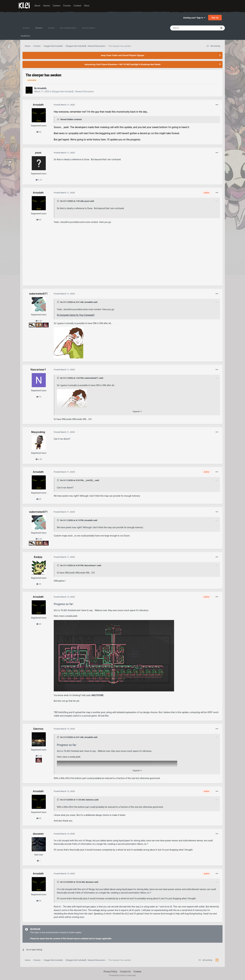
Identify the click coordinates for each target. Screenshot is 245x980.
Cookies (137, 972)
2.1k (39, 180)
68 (39, 132)
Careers (57, 6)
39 (39, 584)
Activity (51, 28)
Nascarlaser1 (90, 565)
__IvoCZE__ (89, 480)
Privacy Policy (110, 972)
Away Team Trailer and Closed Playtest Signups (122, 55)
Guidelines (25, 36)
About (37, 6)
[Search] (187, 28)
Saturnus (90, 800)
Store (87, 6)
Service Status (89, 28)
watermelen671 (91, 378)
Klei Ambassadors (68, 28)
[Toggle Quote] (58, 201)
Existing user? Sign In (194, 18)
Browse (26, 28)
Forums (67, 6)
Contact (77, 6)
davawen (90, 882)
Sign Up (215, 18)
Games (47, 6)
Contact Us (125, 972)
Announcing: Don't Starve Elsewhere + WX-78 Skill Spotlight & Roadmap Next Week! (122, 64)
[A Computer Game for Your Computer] (76, 315)
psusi (87, 201)
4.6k (39, 756)
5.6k (39, 321)
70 (39, 397)
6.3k (39, 459)
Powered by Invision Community (123, 975)
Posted (64, 105)
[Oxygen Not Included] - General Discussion (73, 92)
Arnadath (89, 302)
